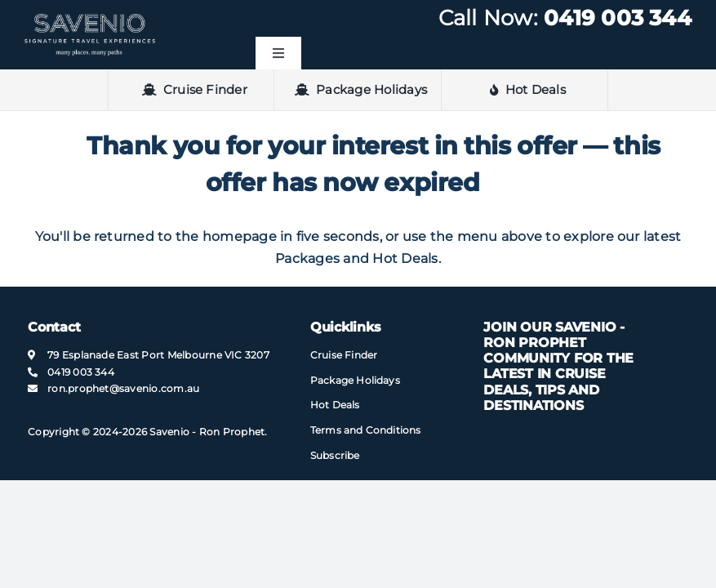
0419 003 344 (618, 18)
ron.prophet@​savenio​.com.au (123, 388)
